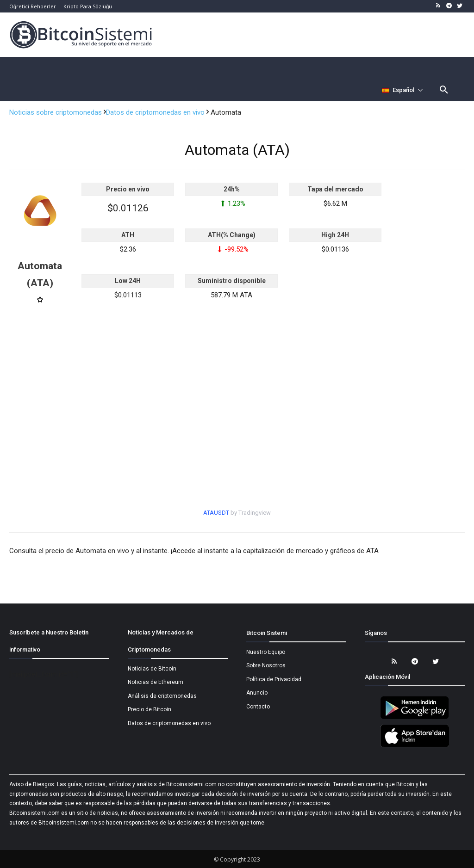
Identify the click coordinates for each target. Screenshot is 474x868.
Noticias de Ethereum (156, 682)
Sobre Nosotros (266, 665)
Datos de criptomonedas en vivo (156, 112)
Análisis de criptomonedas (162, 696)
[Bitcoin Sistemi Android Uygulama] (415, 718)
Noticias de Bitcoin (152, 669)
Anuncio (257, 693)
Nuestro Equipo (266, 652)
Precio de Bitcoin (150, 709)
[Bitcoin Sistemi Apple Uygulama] (415, 746)
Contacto (258, 707)
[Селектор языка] (402, 90)
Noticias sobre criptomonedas (56, 112)
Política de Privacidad (274, 679)
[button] (444, 90)
